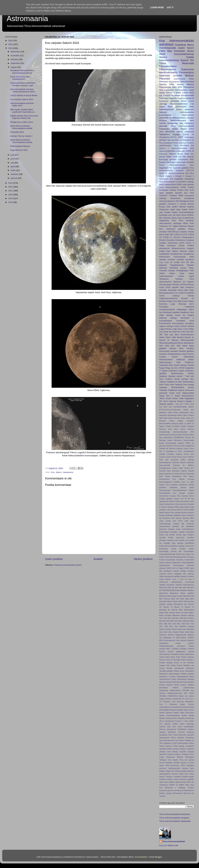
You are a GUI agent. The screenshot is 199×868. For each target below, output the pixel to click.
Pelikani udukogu (188, 657)
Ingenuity (170, 140)
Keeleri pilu (164, 535)
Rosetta (191, 365)
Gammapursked (165, 490)
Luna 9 (191, 579)
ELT (192, 468)
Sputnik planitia (188, 715)
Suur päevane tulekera (169, 724)
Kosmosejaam (189, 551)
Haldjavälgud (182, 310)
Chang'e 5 (180, 176)
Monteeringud (189, 610)
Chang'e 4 (170, 176)
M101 (178, 215)
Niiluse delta (184, 632)
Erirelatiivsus (180, 240)
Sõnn (174, 727)
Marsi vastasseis (166, 143)
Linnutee (177, 75)
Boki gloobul (164, 293)
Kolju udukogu (178, 543)
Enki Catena (189, 476)
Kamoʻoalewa (164, 532)
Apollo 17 (163, 426)
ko (173, 790)
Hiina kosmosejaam (167, 182)
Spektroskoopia (177, 373)
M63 (181, 588)
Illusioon (184, 513)
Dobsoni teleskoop (187, 462)
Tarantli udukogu (181, 379)
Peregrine (163, 354)
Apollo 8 (184, 426)
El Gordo (176, 474)
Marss (191, 45)
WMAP (181, 785)
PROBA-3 (184, 649)
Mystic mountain (165, 615)
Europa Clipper (188, 301)
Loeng (177, 326)
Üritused (162, 796)
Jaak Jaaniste (176, 518)
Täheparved (170, 757)
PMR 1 (169, 649)
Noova (184, 215)
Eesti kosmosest (173, 471)
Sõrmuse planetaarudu (168, 729)
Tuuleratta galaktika (181, 168)
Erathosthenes (164, 479)
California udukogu (176, 448)
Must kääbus (189, 613)
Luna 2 (175, 579)
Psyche (175, 357)
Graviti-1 (177, 499)
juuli (13, 155)
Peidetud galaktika (186, 351)
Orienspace (181, 646)
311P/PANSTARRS (180, 407)
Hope (178, 210)
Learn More (157, 8)
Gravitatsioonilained (167, 310)
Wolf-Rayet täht (187, 146)
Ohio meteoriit (181, 640)
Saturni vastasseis (185, 132)
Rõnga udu (170, 368)
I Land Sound (171, 510)
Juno (161, 132)
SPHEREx (163, 696)
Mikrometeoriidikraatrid (168, 343)
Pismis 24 (169, 660)
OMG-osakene (181, 638)
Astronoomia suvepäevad (182, 198)
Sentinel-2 (169, 699)
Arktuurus (163, 429)
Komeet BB (163, 546)
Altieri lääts (163, 418)
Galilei (192, 487)
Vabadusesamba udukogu (178, 768)
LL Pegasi (180, 568)
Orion (191, 79)
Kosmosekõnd (165, 323)
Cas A (162, 451)
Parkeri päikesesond (187, 654)
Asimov (183, 429)
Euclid (180, 154)
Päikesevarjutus (168, 69)
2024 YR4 (168, 407)
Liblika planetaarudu (166, 576)
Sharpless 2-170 (169, 702)
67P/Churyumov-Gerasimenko (170, 410)
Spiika (182, 713)
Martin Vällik (171, 337)
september (16, 63)
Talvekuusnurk (164, 738)
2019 (11, 198)
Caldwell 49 (164, 448)
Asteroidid (165, 75)
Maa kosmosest (166, 90)
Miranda (174, 610)
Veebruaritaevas (165, 774)
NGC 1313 (163, 618)
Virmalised (175, 95)
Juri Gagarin (188, 315)
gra (169, 790)
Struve (161, 721)
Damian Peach (177, 457)
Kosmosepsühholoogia (167, 554)
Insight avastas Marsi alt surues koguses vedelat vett (24, 117)
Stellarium (163, 376)
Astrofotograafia (168, 48)
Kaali (186, 521)
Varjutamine (68, 472)
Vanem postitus (143, 559)
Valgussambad (188, 393)
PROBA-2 (176, 649)
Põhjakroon (189, 362)
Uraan (191, 90)
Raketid (167, 95)
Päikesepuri (163, 674)
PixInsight (177, 660)
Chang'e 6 (189, 176)
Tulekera (183, 749)
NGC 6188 (182, 621)
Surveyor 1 (179, 721)
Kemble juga (181, 535)
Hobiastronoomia (178, 248)
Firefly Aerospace (167, 246)
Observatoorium (170, 640)
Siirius (174, 218)
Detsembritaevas (165, 462)
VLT (170, 226)
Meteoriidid (188, 63)
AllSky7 (180, 415)
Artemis (180, 84)
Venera (191, 229)
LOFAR (187, 568)
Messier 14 (179, 607)
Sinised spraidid (188, 707)
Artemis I (164, 148)
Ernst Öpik (177, 301)
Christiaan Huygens (175, 454)
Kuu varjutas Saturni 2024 (22, 99)
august (14, 67)
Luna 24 (183, 579)
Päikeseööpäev (174, 674)
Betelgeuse (185, 201)
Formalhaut (164, 307)
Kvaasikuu (180, 560)
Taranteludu (190, 738)
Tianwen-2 (169, 746)
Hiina (172, 84)
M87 (161, 335)
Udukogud (177, 223)
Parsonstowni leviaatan (169, 351)
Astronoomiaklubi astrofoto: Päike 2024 (22, 104)
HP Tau (191, 499)
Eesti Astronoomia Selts (181, 107)
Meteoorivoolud (187, 82)
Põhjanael (163, 677)
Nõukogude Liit (169, 638)
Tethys (192, 743)
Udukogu (163, 198)
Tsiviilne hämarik (173, 749)
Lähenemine (164, 582)
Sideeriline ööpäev (177, 704)
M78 (161, 590)
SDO (186, 190)
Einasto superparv (166, 474)
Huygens (190, 248)
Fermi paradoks (172, 485)
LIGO (173, 568)
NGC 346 (171, 618)
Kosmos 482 (176, 551)
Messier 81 (189, 337)
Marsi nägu (185, 599)
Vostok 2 (162, 777)
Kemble (172, 535)
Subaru (172, 273)
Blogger (158, 857)
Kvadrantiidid (189, 560)
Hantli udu (177, 157)
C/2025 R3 (170, 446)
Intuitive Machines (187, 515)
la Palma (178, 790)
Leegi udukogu (188, 185)
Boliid (178, 93)
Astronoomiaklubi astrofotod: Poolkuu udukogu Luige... (23, 84)
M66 (188, 588)
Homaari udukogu (167, 507)
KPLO (181, 521)
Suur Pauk (189, 193)
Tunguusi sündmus (174, 754)
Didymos (173, 154)
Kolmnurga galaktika (168, 160)
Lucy (161, 262)
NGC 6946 (163, 624)
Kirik (176, 540)
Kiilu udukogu (188, 157)
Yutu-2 (166, 401)
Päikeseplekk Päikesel (20, 146)
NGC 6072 (166, 621)
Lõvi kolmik (164, 332)
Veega (162, 396)
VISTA (183, 765)
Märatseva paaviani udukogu (183, 615)
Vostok (191, 774)
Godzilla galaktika (166, 499)
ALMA (162, 287)
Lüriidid (177, 262)
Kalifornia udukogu (168, 318)
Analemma (190, 287)
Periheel (173, 190)
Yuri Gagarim (188, 282)
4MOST (191, 407)
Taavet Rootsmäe (180, 735)
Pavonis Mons (164, 657)
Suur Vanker (189, 721)
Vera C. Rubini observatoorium (180, 396)
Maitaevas (163, 596)
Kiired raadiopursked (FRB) (170, 185)
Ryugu (162, 368)
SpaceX (184, 60)
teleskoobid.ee (189, 790)
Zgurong (173, 401)
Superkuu (182, 143)
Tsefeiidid (163, 749)
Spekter (176, 713)
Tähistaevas (188, 87)
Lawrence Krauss (166, 574)
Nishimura (163, 635)
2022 (11, 187)
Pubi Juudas (171, 665)
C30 (175, 446)
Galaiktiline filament (178, 487)
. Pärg (177, 404)
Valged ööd (170, 771)
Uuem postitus (54, 559)
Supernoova (187, 69)
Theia (172, 385)
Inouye (178, 315)
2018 (11, 202)
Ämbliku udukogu (166, 793)
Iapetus (162, 513)
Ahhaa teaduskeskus (181, 412)
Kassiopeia (190, 532)
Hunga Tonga (189, 507)
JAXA (191, 129)
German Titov (175, 496)
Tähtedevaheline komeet (182, 387)
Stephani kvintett (175, 376)
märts (13, 170)
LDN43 (168, 568)
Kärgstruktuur (177, 563)
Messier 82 (164, 340)
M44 (177, 588)
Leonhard (171, 260)
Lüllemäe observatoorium (185, 585)
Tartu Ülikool (179, 740)
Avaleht (98, 559)
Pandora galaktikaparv (177, 652)
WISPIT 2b (174, 785)
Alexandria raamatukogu (168, 415)
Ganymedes (165, 129)
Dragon (175, 468)
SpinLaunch (190, 713)
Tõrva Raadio (173, 760)
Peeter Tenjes (175, 657)
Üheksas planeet (166, 404)
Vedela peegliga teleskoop (184, 771)
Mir (169, 610)
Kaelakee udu (178, 526)
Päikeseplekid (181, 90)
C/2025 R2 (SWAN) (186, 293)
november (15, 56)
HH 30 (184, 499)
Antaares (183, 232)
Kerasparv (164, 101)
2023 (11, 183)
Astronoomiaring (165, 435)
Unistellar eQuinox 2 (181, 763)
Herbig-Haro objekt (167, 210)
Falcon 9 (190, 243)
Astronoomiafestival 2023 (169, 201)
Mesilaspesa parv (181, 604)
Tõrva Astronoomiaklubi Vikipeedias (175, 821)
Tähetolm (180, 757)
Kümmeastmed (178, 565)
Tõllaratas (163, 390)
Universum (163, 226)
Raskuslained (182, 679)
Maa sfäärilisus (182, 590)
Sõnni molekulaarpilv (186, 727)
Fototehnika (183, 485)
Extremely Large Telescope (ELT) (177, 304)
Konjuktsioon (183, 160)
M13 (183, 262)
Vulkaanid (179, 171)
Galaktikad (180, 45)
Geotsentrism (164, 496)
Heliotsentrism (170, 504)
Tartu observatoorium (167, 740)
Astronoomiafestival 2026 (183, 432)
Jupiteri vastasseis (185, 109)
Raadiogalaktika (182, 677)
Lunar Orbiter (189, 329)
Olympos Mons (176, 348)
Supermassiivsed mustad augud (177, 276)
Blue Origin (189, 290)
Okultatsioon (164, 643)
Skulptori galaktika (176, 710)
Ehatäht (191, 471)
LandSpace (168, 571)
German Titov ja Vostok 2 (21, 136)
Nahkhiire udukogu (187, 626)
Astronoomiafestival (179, 104)
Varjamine (177, 282)
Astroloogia (172, 290)
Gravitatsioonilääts (177, 118)
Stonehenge (190, 718)
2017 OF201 (185, 404)
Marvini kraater (173, 601)
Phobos (180, 190)
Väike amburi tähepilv (167, 782)
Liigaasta (184, 576)
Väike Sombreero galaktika (184, 779)
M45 (188, 332)
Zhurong (163, 285)
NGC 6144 (174, 621)
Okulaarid (190, 640)
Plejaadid (173, 98)
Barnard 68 (190, 437)
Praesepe (190, 663)
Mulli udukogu (170, 613)
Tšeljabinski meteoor (176, 390)
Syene (182, 724)
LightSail (177, 576)
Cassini (185, 93)
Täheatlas (163, 387)
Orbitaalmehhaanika (166, 646)
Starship (163, 84)
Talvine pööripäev (178, 738)
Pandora (162, 652)
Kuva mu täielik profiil (169, 845)
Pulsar (162, 165)
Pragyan (162, 665)
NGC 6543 (190, 621)
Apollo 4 (178, 426)
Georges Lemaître (186, 493)
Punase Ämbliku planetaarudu (171, 668)
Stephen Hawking (166, 718)
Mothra (162, 613)
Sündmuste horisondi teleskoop (181, 732)
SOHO (191, 693)
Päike (162, 51)
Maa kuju (169, 335)
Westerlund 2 (170, 788)
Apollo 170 (171, 426)
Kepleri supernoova (176, 538)
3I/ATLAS (190, 171)
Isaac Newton (172, 251)
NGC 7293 (181, 624)
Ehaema (184, 471)
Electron (183, 474)
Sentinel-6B (177, 699)
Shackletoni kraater (176, 371)
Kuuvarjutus (174, 82)
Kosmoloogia (164, 551)
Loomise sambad (187, 326)
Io (176, 182)
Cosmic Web (189, 454)
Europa (162, 207)
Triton (174, 221)
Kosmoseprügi (178, 323)
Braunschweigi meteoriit (175, 443)
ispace (169, 285)
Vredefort (177, 777)
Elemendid (190, 474)
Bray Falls (169, 235)
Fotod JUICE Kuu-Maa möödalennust (20, 78)
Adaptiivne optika (166, 412)
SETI (186, 693)
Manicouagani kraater (175, 596)
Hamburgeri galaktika (171, 312)
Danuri (185, 457)
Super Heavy (187, 273)
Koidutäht (167, 543)
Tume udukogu (172, 752)
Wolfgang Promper (186, 788)
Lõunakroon (170, 585)
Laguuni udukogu (166, 326)
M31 (192, 262)
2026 (11, 41)
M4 (173, 588)
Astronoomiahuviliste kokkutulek (172, 151)
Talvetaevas (164, 279)
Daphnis (191, 457)
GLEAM (191, 485)
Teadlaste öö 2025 (174, 382)
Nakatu (162, 629)
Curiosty (183, 204)
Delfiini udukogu (187, 460)
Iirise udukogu (176, 513)
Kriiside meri (181, 554)
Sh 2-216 (185, 699)
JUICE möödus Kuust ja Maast (24, 95)
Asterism (191, 429)
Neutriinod (190, 629)
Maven (181, 601)
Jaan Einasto (165, 212)
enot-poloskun (141, 857)
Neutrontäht (181, 162)
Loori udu (172, 215)
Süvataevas (163, 735)
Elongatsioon (177, 476)
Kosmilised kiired (185, 321)
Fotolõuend (189, 307)
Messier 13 (168, 607)
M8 (164, 590)
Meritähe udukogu (166, 604)
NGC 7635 (163, 626)
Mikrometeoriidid (187, 340)
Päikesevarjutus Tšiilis (170, 362)
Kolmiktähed (189, 543)
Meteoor (190, 84)
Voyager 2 (170, 777)
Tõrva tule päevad (187, 760)
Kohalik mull (183, 540)
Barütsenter (178, 440)
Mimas (181, 343)
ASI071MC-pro (173, 232)
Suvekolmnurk (188, 218)
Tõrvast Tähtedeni (166, 763)
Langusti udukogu (179, 571)
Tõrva (176, 146)
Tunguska (183, 752)
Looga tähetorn (165, 579)
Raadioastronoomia (177, 165)
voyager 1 (190, 401)
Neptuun (163, 112)
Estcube (182, 479)
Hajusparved (164, 501)
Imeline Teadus (179, 129)
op (182, 790)
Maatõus (191, 590)
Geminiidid (164, 118)
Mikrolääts (163, 610)
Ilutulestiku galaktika (173, 515)
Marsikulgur (171, 162)
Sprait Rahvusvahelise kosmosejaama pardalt (21, 127)
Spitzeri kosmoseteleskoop (169, 715)
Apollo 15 (190, 423)
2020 (11, 195)
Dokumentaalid (165, 465)
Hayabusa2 (185, 312)
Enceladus (170, 240)
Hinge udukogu (166, 315)
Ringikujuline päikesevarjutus (170, 690)
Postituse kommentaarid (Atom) (68, 565)
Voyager (176, 134)
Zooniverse (163, 790)
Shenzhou (180, 702)
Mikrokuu (175, 340)
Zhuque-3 (181, 401)
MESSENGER (171, 590)
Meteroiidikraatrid (178, 120)
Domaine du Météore (184, 465)
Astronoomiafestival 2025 (183, 148)
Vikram (162, 398)
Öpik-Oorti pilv (189, 793)
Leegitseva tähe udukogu (184, 574)
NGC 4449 (179, 618)
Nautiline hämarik (171, 629)
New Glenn (163, 632)
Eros (174, 479)
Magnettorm (174, 593)
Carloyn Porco (189, 448)
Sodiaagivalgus (182, 271)
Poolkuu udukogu (166, 663)
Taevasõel (190, 735)
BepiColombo (188, 115)
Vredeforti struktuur (166, 779)
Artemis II (170, 93)
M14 (166, 588)
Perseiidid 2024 (17, 132)
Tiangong (178, 385)
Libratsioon (189, 260)
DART (181, 137)
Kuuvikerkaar (170, 560)
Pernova (162, 660)
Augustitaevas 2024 (19, 150)
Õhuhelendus (178, 793)
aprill (13, 166)
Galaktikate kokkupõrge (184, 179)
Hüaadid (162, 510)
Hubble (185, 210)
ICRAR (191, 510)
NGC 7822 (174, 626)
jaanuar (14, 178)
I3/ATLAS (180, 510)
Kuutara (162, 560)
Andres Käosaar (174, 418)
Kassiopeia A (187, 318)
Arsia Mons (173, 429)
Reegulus (170, 682)
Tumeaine (173, 196)
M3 (188, 262)
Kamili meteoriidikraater (185, 529)
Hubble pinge (179, 507)
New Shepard (174, 632)
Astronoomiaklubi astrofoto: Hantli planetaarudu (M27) (23, 90)
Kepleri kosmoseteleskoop (183, 212)
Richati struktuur (180, 685)
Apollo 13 (183, 423)
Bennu (162, 235)
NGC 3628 (164, 346)
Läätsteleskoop (177, 582)
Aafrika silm (189, 410)
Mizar (181, 610)
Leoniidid (180, 260)
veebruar (15, 174)
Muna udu (180, 613)
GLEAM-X (163, 487)
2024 (11, 48)
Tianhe (162, 746)
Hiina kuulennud (181, 504)
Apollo (162, 93)
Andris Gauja (186, 418)
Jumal (161, 521)
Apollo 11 (163, 173)
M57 (192, 332)
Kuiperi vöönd (164, 557)
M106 (161, 588)
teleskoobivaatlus (168, 72)
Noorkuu (171, 635)
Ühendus (176, 285)
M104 (175, 332)
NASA (184, 101)
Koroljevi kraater (187, 549)
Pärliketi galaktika (187, 674)
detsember (16, 52)
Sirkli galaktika (164, 710)
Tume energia (188, 385)
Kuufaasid (163, 215)
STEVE (182, 368)
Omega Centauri (185, 643)
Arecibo (191, 232)
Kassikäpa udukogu (177, 532)
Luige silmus (177, 329)
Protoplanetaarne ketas (177, 354)
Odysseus (167, 218)
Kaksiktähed (164, 254)
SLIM (192, 190)
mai (13, 163)
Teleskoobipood (183, 743)
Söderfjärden (182, 729)
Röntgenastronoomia (175, 693)
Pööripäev (164, 82)
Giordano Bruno (188, 496)
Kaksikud (171, 529)
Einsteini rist (188, 298)
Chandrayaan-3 (188, 237)
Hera (192, 312)
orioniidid (163, 232)
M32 (170, 588)
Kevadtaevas (189, 254)
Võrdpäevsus (164, 785)
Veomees (175, 774)
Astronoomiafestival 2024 (179, 173)
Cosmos (162, 457)
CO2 (179, 446)
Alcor (192, 412)
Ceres (180, 451)
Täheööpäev (189, 757)
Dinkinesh (176, 462)
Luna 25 (168, 262)
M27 (179, 332)
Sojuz (180, 218)
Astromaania (27, 19)
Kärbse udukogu (165, 563)
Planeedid (165, 79)
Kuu (53, 472)
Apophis (191, 426)
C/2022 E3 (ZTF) (181, 235)
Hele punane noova (187, 501)
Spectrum (169, 713)
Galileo (169, 157)
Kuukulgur (190, 557)
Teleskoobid (172, 123)
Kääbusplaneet (165, 565)
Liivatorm (191, 576)
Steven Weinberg (179, 718)
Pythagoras (190, 668)
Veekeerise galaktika (176, 229)
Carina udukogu (169, 296)
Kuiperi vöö (190, 554)
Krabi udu (178, 140)
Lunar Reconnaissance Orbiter (173, 187)
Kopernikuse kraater (168, 549)
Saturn (59, 472)
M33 (184, 332)
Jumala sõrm (171, 521)
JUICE (191, 210)
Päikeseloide (189, 357)
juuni (13, 159)
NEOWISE (170, 132)
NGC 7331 (190, 624)
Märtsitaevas (189, 343)
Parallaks (190, 348)
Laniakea (191, 571)
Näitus (185, 346)
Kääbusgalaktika (188, 563)
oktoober (15, 59)
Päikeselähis (189, 671)
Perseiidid (164, 98)
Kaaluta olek (179, 524)
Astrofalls (163, 290)
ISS (192, 60)
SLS (176, 368)
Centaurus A (173, 204)
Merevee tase (189, 601)
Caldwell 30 (190, 446)
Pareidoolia (175, 654)
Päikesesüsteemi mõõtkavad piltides (177, 360)
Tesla (167, 385)
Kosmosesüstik (180, 257)
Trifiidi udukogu (179, 746)
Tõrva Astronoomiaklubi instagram (174, 818)
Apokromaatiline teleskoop (169, 423)
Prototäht (190, 162)
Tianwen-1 (163, 196)
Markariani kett (189, 596)
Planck (184, 660)
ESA (171, 179)
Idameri (168, 513)
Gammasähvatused (180, 490)
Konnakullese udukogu (176, 546)
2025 (11, 44)
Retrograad (177, 682)
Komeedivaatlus (166, 321)
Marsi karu (175, 599)
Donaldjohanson (165, 468)
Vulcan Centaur (172, 398)
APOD (168, 287)
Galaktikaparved (166, 109)
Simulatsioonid (177, 707)
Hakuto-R (172, 501)
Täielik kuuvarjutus (186, 196)
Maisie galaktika (187, 593)
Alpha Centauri (188, 415)
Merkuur (189, 75)
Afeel (182, 287)
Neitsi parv (182, 629)
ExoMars (177, 482)
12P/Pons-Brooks (187, 285)
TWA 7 (170, 735)
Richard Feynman (166, 685)
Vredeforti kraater (188, 777)
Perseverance (186, 72)
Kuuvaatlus (189, 323)
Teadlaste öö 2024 (170, 743)
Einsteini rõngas (166, 301)
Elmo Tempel (165, 476)
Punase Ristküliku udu (185, 665)
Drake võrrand (184, 468)
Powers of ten (180, 663)
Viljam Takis (184, 774)
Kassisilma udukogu (186, 182)
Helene (162, 504)
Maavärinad (163, 593)
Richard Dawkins (188, 682)
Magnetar (163, 265)
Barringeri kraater (166, 440)
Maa (170, 51)
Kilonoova (170, 540)
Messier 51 (189, 607)
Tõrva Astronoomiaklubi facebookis (175, 814)
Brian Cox (174, 293)
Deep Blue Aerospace (169, 460)
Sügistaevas (164, 221)
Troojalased (190, 746)
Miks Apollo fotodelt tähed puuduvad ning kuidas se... (23, 111)
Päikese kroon (179, 671)
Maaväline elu (188, 140)
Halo (178, 501)
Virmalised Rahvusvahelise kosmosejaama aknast (22, 72)
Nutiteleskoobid (181, 635)
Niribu (192, 632)
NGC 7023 (172, 624)
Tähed (163, 63)
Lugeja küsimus (165, 329)
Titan (181, 123)
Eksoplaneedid (187, 95)
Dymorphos (164, 179)
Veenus (163, 57)
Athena (180, 290)
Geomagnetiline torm (168, 493)
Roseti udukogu (180, 365)
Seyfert (165, 371)
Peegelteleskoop (177, 265)
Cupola (168, 457)
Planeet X (190, 660)
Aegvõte (175, 287)
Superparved (170, 721)
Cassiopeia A (171, 451)
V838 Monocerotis (172, 765)
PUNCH (191, 649)
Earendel (162, 471)
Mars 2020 (177, 87)
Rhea (171, 365)
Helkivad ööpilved (186, 207)
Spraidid (178, 193)
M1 (170, 332)
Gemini (182, 246)
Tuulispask (185, 754)
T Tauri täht (189, 376)
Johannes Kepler (187, 251)
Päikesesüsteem (168, 66)
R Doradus (172, 677)
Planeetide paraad (178, 268)
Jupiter (182, 48)
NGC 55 (187, 618)
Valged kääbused (180, 226)
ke (171, 790)
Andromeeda (179, 79)
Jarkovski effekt (188, 518)
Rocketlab (186, 690)
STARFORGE (172, 696)
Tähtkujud (163, 760)
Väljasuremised (181, 782)
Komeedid (179, 51)
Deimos (191, 204)
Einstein (162, 240)
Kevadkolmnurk (176, 254)
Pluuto (175, 143)
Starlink (191, 373)
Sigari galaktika (166, 193)
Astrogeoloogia (165, 432)
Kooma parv (189, 546)
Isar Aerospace (165, 518)
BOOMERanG (179, 437)
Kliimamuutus (165, 257)
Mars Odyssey (165, 599)
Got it (170, 8)
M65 (184, 588)
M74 (192, 588)
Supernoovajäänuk (186, 98)
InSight (162, 251)
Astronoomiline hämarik (180, 435)
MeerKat (180, 337)
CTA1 (183, 446)
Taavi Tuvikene (166, 379)
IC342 (186, 510)
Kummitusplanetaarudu (178, 557)
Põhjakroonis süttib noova (22, 122)
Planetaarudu (165, 87)
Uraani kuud (175, 393)
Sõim (169, 727)
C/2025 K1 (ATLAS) (172, 237)
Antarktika (190, 421)
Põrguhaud (164, 365)
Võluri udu (190, 782)
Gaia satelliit (172, 207)
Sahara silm (183, 696)
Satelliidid (175, 101)
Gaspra (191, 490)
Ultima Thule (188, 223)
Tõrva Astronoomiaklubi (182, 126)
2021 (11, 191)
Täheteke (179, 279)
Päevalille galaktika (166, 671)
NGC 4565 (176, 346)
